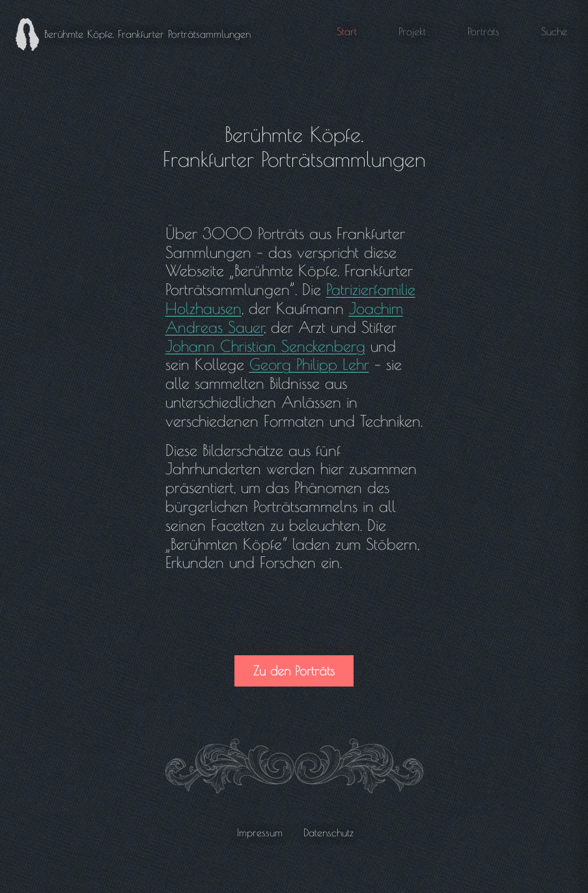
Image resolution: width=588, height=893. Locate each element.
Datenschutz (329, 832)
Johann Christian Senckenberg (265, 346)
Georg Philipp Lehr (309, 364)
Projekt (412, 31)
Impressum (260, 832)
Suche (554, 31)
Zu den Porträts (294, 671)
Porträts (483, 31)
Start (347, 31)
